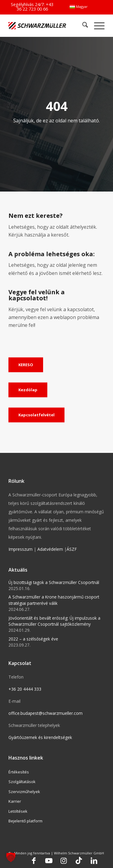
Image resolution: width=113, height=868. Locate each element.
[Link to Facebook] (34, 860)
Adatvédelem (50, 549)
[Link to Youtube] (49, 860)
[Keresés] (82, 26)
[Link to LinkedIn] (94, 860)
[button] (11, 857)
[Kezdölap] (28, 390)
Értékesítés (19, 772)
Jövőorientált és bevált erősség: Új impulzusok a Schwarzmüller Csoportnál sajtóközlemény (54, 621)
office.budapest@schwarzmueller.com (46, 713)
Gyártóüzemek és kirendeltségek (40, 737)
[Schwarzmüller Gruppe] (37, 26)
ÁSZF (72, 549)
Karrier (15, 801)
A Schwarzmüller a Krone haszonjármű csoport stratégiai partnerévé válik (54, 600)
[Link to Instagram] (64, 860)
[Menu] (96, 26)
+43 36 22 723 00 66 (35, 6)
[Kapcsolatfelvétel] (36, 415)
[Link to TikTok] (79, 860)
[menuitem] (79, 7)
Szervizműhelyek (24, 792)
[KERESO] (26, 365)
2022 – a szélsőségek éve (33, 639)
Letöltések (18, 811)
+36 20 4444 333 (25, 689)
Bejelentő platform (25, 821)
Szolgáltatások (22, 782)
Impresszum (20, 549)
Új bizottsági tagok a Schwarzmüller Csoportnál (54, 582)
